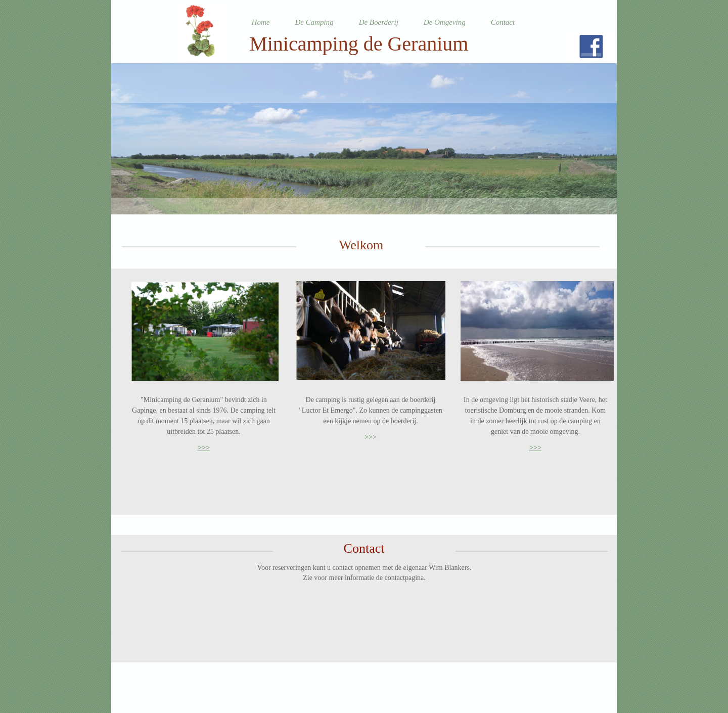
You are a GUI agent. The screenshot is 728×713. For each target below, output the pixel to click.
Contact (503, 22)
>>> (204, 448)
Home (261, 22)
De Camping (314, 22)
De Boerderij (379, 22)
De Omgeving (445, 22)
